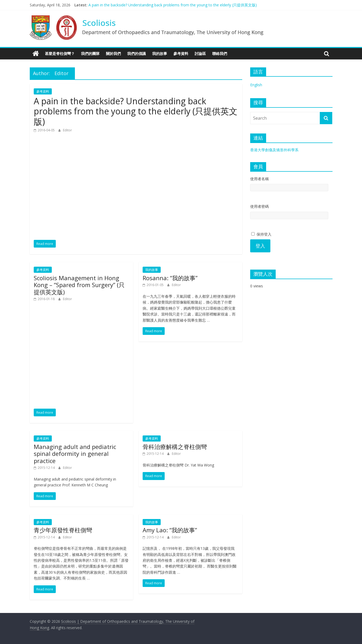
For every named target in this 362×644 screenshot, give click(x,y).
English (256, 85)
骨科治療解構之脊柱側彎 (175, 447)
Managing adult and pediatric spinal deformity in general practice (75, 454)
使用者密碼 (259, 206)
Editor (67, 130)
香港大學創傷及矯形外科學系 (274, 150)
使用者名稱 (259, 179)
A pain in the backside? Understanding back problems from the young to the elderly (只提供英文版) (173, 5)
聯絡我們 (220, 53)
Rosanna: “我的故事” (170, 278)
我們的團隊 (90, 53)
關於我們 (113, 53)
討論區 (200, 53)
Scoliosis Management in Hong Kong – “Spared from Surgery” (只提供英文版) (79, 285)
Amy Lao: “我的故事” (170, 530)
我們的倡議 (137, 53)
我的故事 (160, 53)
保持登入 (261, 234)
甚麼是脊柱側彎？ (60, 53)
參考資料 (181, 53)
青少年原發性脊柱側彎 (63, 530)
